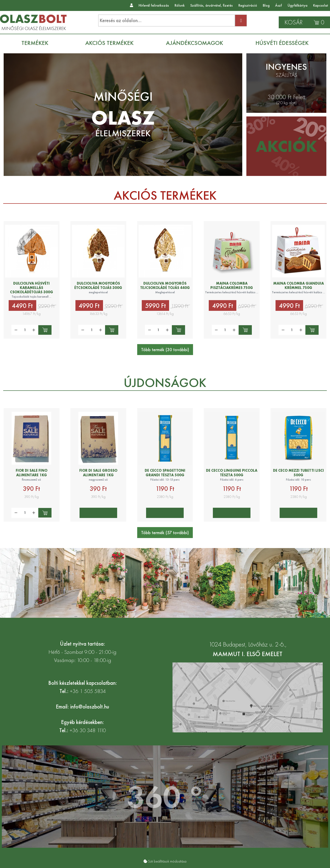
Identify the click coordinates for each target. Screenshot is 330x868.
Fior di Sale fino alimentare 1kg (32, 473)
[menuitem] (37, 43)
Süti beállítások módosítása (167, 861)
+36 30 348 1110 (88, 730)
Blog (266, 5)
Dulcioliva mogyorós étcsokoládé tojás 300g (98, 286)
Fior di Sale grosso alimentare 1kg (98, 473)
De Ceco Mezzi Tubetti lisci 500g (298, 473)
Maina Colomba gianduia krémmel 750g (299, 286)
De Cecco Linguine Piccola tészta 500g (232, 473)
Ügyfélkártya (298, 5)
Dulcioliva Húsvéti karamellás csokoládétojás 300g (32, 288)
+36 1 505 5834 (88, 691)
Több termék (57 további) (165, 533)
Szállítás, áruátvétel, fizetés (211, 5)
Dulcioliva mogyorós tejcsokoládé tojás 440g (165, 286)
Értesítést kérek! (98, 513)
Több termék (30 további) (165, 350)
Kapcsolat (321, 5)
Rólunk (180, 5)
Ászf (278, 5)
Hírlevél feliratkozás (154, 5)
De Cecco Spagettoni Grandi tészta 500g (165, 473)
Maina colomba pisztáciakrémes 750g (232, 286)
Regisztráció (248, 5)
